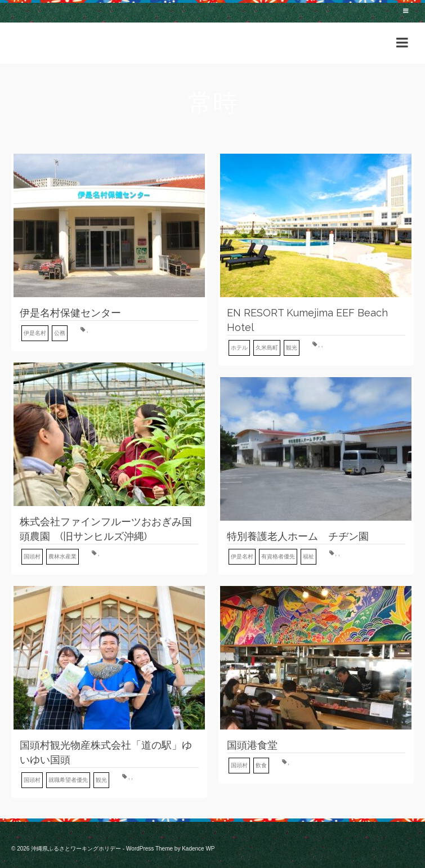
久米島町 (267, 348)
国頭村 (32, 556)
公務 (60, 333)
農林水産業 (62, 556)
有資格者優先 (278, 556)
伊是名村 (35, 333)
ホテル (239, 348)
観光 (292, 348)
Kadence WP (198, 849)
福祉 (308, 556)
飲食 (261, 765)
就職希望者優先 (68, 780)
